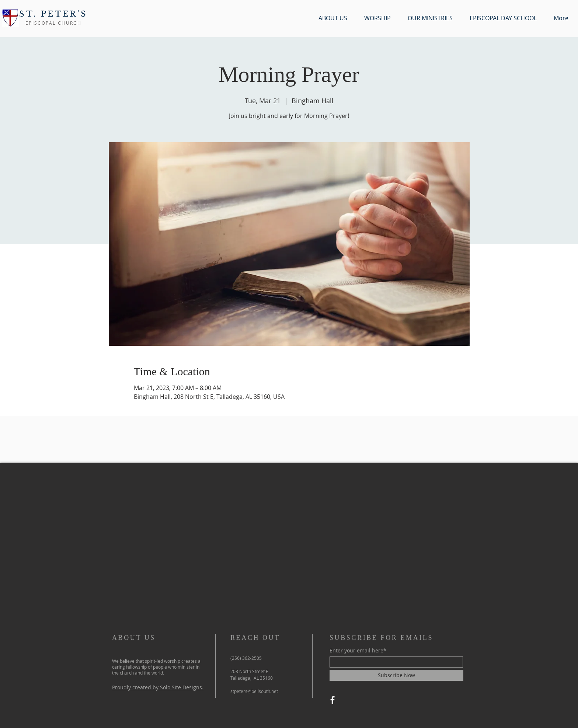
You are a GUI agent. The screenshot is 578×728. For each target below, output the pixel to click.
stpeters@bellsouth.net (254, 691)
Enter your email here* (358, 651)
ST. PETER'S (53, 14)
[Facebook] (332, 700)
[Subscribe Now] (396, 675)
